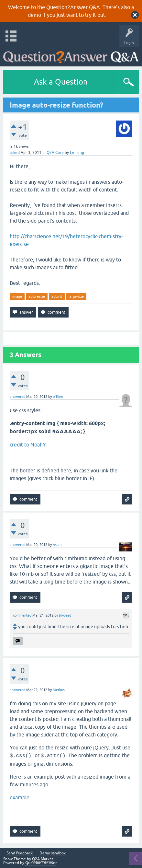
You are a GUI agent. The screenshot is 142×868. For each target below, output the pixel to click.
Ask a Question (61, 82)
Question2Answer (41, 863)
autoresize (37, 296)
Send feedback (20, 853)
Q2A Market (43, 859)
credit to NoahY (28, 445)
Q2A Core (55, 153)
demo (34, 15)
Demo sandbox (53, 853)
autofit (57, 296)
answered (17, 397)
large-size (76, 296)
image (17, 296)
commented (22, 615)
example (20, 797)
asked (15, 153)
